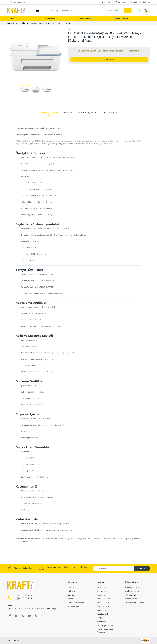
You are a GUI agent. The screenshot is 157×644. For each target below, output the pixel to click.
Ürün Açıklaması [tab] (49, 112)
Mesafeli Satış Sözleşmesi (135, 603)
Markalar (106, 2)
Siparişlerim (101, 591)
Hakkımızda (73, 591)
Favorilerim (120, 2)
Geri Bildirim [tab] (110, 112)
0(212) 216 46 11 (25, 598)
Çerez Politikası (131, 599)
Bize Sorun (72, 595)
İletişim (147, 2)
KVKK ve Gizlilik (131, 595)
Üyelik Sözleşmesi (132, 591)
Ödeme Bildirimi (103, 606)
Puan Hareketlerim (104, 614)
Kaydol (142, 568)
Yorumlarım (101, 622)
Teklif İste (109, 60)
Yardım (134, 2)
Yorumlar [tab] (68, 112)
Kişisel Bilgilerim (103, 587)
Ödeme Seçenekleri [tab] (88, 112)
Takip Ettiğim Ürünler (105, 626)
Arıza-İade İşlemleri (104, 603)
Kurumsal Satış (74, 606)
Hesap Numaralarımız (76, 603)
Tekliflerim (101, 595)
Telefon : (16, 2)
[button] (115, 10)
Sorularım (100, 618)
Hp (69, 29)
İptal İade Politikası (133, 587)
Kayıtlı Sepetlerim (103, 599)
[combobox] (74, 10)
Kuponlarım (101, 610)
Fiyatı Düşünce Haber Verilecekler (105, 631)
